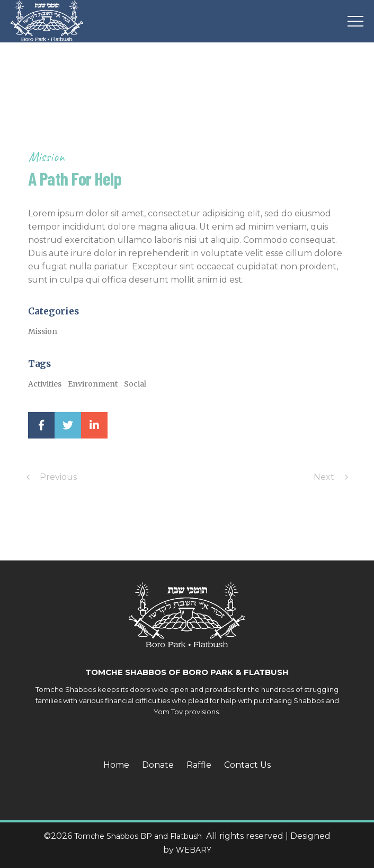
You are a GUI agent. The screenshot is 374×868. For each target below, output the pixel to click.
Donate (158, 765)
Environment (93, 384)
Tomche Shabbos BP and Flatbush (139, 836)
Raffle (199, 765)
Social (135, 384)
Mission (46, 157)
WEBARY (194, 850)
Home (116, 765)
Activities (45, 384)
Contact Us (247, 765)
